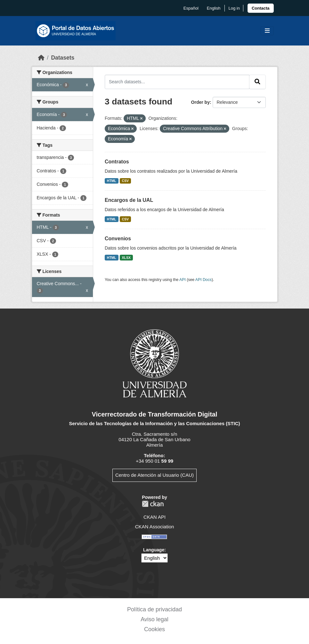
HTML (112, 181)
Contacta (261, 8)
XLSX (126, 258)
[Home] (41, 58)
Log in (234, 8)
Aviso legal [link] (154, 619)
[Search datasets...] (177, 82)
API (183, 280)
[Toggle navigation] (267, 31)
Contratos (117, 162)
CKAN (153, 504)
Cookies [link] (154, 629)
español (191, 8)
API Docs (203, 280)
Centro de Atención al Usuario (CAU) (154, 475)
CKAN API (154, 517)
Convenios (118, 239)
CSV (126, 181)
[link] (261, 8)
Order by (200, 102)
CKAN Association (155, 527)
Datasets (63, 58)
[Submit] (257, 82)
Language (154, 550)
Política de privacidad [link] (154, 609)
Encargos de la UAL (129, 200)
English (214, 8)
